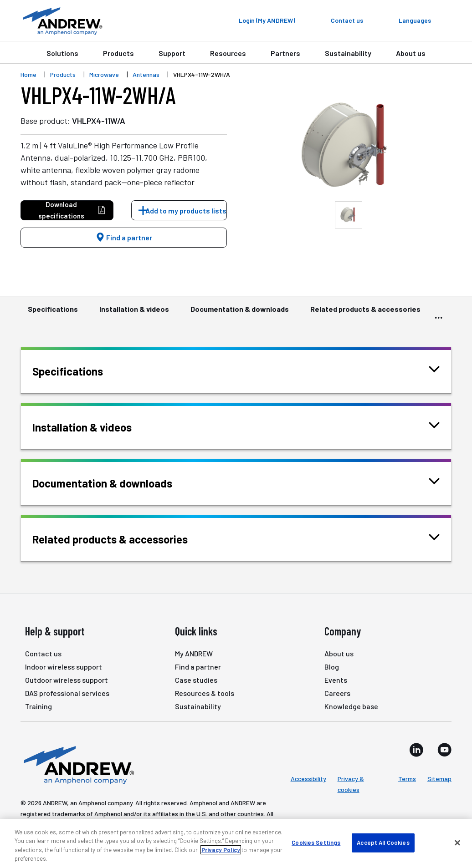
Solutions (62, 53)
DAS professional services (67, 693)
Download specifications (72, 210)
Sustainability (348, 53)
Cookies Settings (316, 843)
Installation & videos (134, 313)
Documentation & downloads (240, 313)
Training (38, 706)
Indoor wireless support (64, 667)
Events (336, 680)
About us (411, 53)
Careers (337, 693)
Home (28, 74)
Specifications (53, 313)
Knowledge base (351, 706)
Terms (407, 779)
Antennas (146, 74)
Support (172, 53)
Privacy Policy (221, 850)
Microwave (104, 74)
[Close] (457, 843)
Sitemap (439, 779)
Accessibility (308, 779)
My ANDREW (194, 653)
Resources (228, 53)
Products (118, 53)
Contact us (43, 653)
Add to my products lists (186, 211)
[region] (236, 843)
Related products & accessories (365, 313)
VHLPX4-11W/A (99, 121)
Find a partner (124, 237)
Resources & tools (205, 693)
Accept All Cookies (383, 843)
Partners (285, 53)
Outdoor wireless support (67, 680)
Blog (332, 667)
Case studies (196, 680)
